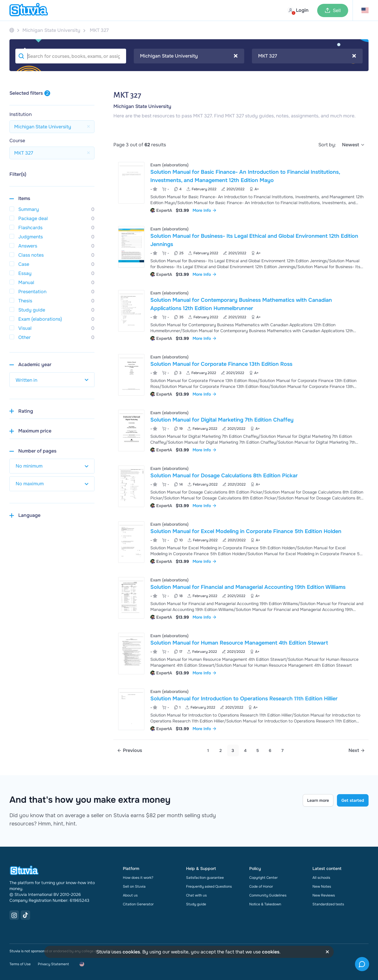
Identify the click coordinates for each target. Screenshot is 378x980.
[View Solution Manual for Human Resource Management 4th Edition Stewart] (241, 654)
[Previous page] (129, 750)
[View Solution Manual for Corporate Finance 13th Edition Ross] (241, 375)
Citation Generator (138, 904)
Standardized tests (328, 904)
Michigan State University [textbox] (189, 56)
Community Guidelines (268, 895)
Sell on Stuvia (134, 886)
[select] (353, 145)
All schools (321, 878)
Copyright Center (263, 878)
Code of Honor (261, 886)
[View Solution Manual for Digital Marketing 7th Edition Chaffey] (241, 431)
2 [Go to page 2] (221, 750)
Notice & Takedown (265, 904)
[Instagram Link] (14, 915)
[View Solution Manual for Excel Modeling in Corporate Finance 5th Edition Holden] (241, 542)
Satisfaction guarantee (205, 878)
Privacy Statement (53, 964)
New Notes (322, 886)
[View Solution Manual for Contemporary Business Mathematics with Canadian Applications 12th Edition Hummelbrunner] (241, 315)
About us (130, 895)
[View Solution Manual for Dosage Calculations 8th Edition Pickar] (241, 486)
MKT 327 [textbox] (307, 56)
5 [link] (258, 750)
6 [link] (270, 750)
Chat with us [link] (196, 895)
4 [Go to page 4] (245, 750)
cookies (131, 952)
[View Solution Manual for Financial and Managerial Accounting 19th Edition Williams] (241, 598)
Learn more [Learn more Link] (318, 800)
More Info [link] (205, 210)
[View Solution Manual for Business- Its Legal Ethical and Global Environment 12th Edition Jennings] (241, 251)
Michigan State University (142, 106)
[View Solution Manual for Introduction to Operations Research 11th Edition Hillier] (241, 709)
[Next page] (357, 750)
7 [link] (282, 750)
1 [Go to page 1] (208, 750)
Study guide (196, 904)
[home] (29, 10)
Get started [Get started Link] (353, 800)
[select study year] (52, 380)
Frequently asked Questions (209, 886)
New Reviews (324, 895)
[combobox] (189, 56)
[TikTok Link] (25, 915)
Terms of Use (20, 964)
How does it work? (138, 878)
